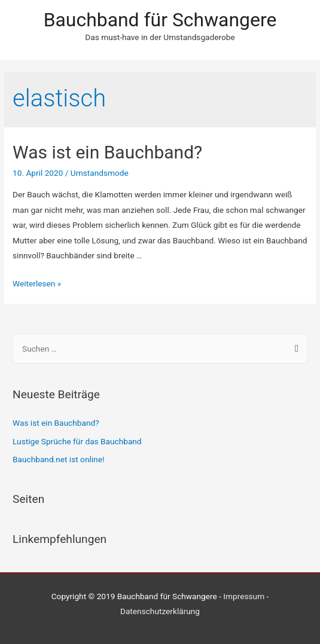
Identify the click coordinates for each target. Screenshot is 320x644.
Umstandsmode (100, 173)
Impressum (244, 596)
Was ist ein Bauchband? (107, 152)
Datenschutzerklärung (160, 611)
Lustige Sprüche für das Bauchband (77, 441)
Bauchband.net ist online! (58, 459)
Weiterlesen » (37, 283)
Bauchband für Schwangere (160, 20)
